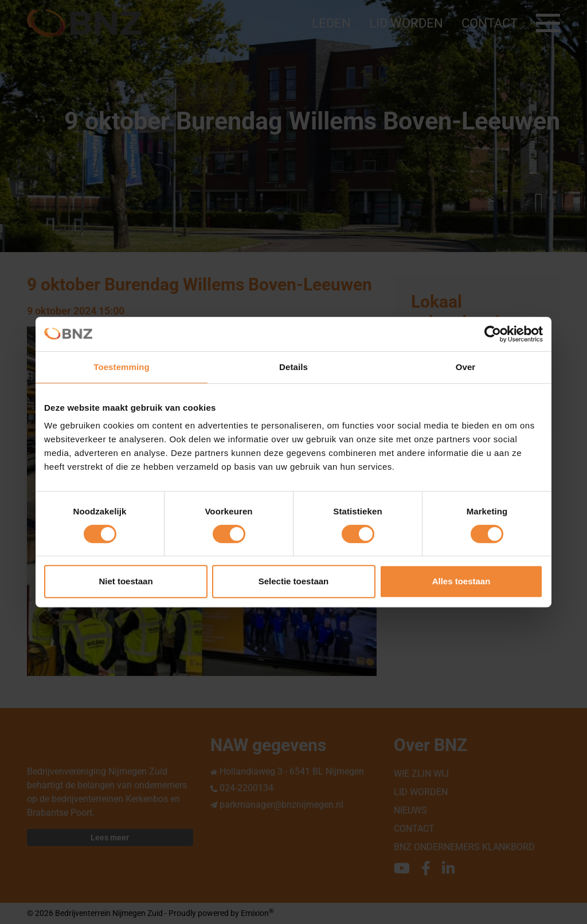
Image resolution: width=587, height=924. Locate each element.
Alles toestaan (461, 581)
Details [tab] (293, 367)
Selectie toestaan (294, 581)
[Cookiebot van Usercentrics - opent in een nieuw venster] (493, 334)
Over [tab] (466, 367)
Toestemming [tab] (122, 367)
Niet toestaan (126, 581)
